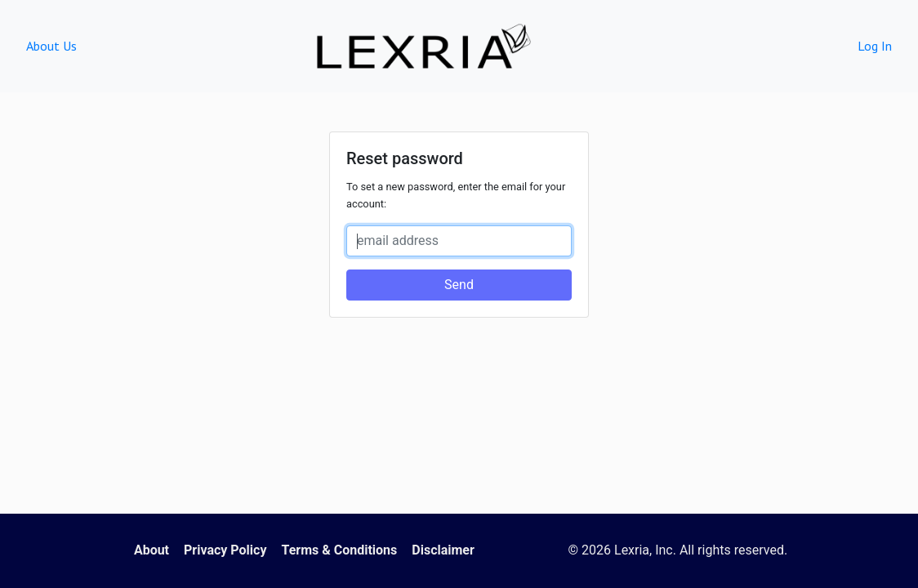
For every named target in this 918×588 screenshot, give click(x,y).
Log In (875, 46)
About (152, 550)
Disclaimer (443, 550)
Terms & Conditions (339, 550)
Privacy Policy (225, 550)
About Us (51, 46)
